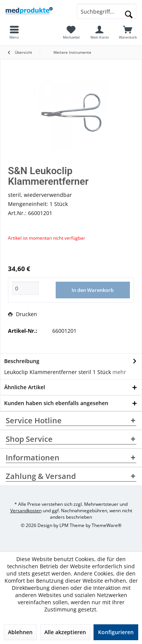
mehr (119, 372)
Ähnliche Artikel (25, 387)
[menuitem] (128, 32)
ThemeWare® (107, 525)
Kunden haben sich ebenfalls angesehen (56, 403)
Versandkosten (26, 511)
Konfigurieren (116, 632)
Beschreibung (22, 361)
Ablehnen (20, 632)
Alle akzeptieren (65, 632)
